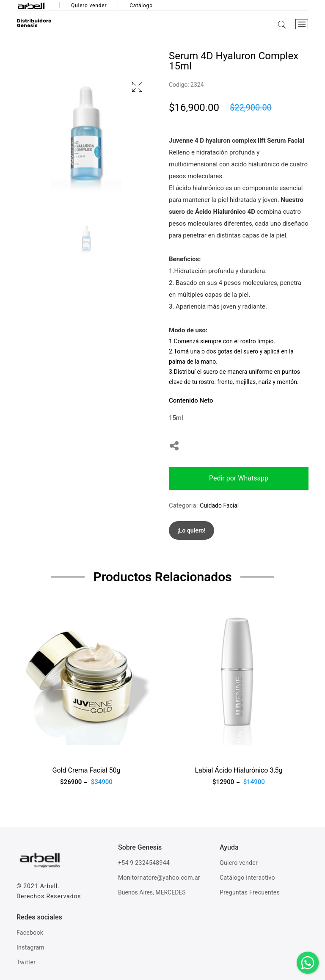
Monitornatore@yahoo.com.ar (159, 878)
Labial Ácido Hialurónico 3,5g (239, 770)
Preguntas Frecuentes (250, 892)
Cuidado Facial (219, 505)
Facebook (30, 933)
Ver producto (35, 751)
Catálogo (141, 6)
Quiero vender (89, 6)
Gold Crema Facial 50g (87, 770)
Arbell (49, 886)
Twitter (26, 962)
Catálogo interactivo (247, 878)
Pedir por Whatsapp (239, 478)
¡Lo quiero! (191, 530)
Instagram (30, 947)
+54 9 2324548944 (144, 863)
